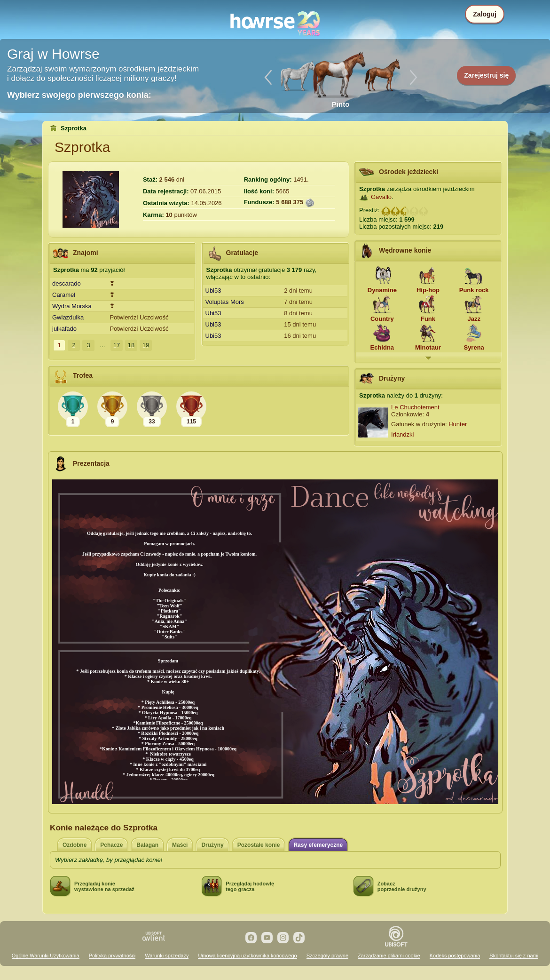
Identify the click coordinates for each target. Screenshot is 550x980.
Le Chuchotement (415, 407)
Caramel (64, 295)
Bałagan (147, 845)
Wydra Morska (72, 306)
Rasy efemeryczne (318, 845)
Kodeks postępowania (455, 956)
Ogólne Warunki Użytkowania (46, 956)
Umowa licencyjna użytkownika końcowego (247, 956)
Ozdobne (75, 845)
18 (131, 345)
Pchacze (111, 845)
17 (117, 345)
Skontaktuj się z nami (514, 956)
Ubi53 (213, 291)
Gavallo (381, 197)
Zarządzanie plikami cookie (389, 956)
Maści (180, 845)
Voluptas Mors (225, 302)
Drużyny (212, 845)
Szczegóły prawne (327, 956)
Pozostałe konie (259, 845)
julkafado (64, 329)
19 (146, 345)
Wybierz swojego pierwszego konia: (79, 95)
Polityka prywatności (112, 956)
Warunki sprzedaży (167, 956)
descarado (67, 283)
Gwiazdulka (68, 317)
